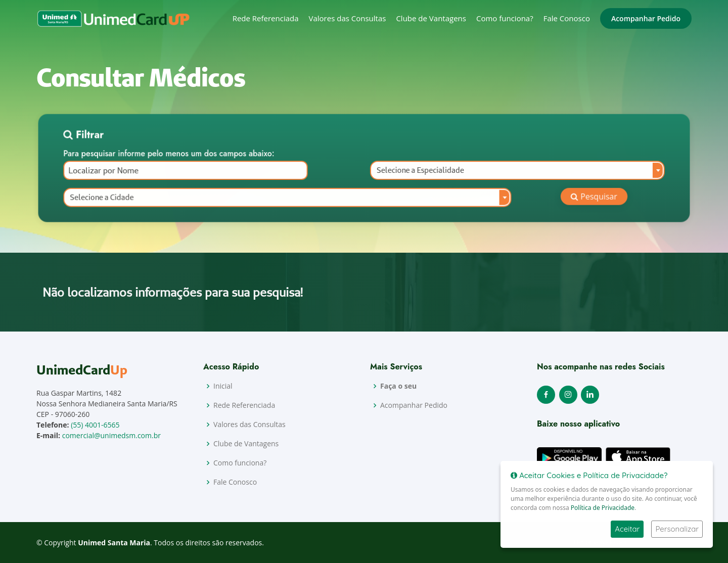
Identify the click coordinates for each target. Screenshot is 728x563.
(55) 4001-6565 (95, 425)
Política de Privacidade (603, 508)
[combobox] (510, 172)
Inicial (223, 386)
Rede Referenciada (266, 18)
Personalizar (677, 529)
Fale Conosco (567, 18)
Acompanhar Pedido (646, 18)
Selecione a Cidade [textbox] (114, 198)
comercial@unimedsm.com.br (111, 435)
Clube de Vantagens (431, 18)
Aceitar (627, 529)
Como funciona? (505, 18)
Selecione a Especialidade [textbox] (418, 172)
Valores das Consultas (348, 18)
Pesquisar (583, 197)
